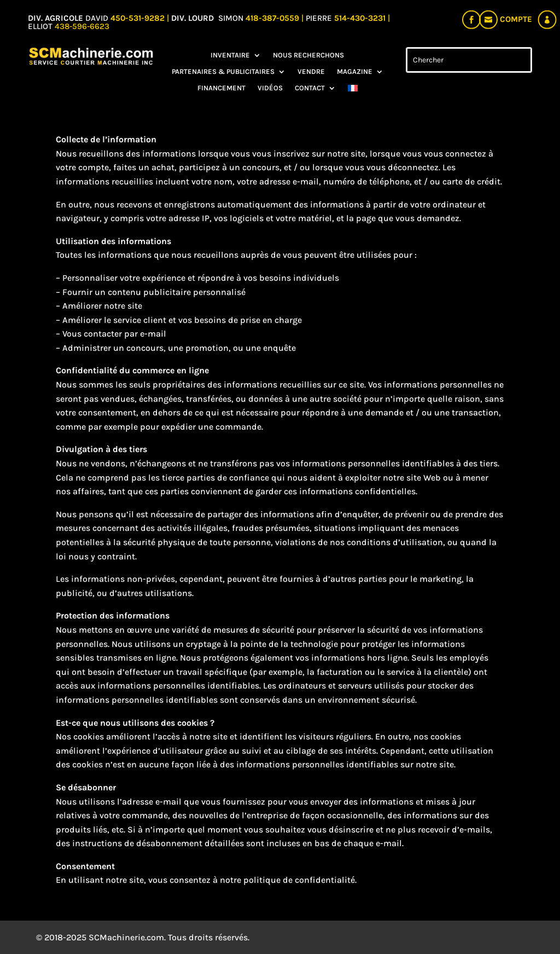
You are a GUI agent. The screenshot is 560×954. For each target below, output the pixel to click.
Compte (516, 19)
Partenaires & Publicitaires (223, 72)
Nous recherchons (308, 55)
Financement (221, 88)
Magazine (355, 72)
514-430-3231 (361, 18)
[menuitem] (353, 90)
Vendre (311, 72)
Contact (310, 88)
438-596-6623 (82, 26)
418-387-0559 (273, 18)
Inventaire (230, 55)
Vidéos (270, 88)
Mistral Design (330, 937)
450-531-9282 (138, 18)
